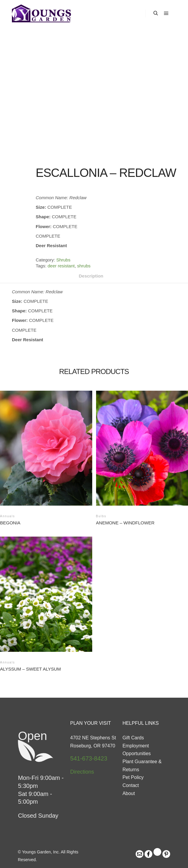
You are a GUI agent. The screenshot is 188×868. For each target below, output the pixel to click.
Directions (82, 772)
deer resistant (61, 266)
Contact (131, 785)
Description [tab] (91, 276)
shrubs (84, 266)
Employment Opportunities (137, 750)
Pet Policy (133, 777)
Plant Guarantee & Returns (142, 766)
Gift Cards (133, 738)
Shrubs (63, 260)
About (129, 793)
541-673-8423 (89, 758)
